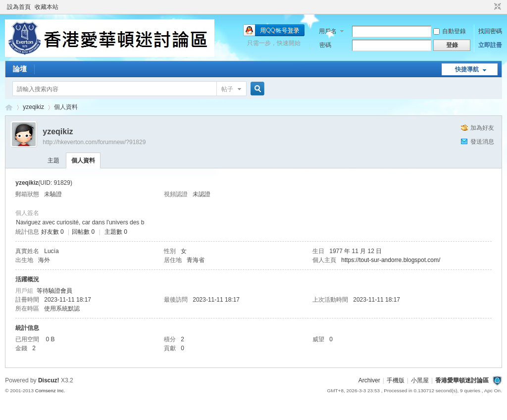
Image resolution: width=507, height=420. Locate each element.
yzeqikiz (33, 107)
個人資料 (83, 160)
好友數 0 (52, 232)
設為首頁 (19, 7)
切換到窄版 (496, 7)
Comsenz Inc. (50, 391)
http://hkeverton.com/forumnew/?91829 (94, 142)
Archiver (369, 380)
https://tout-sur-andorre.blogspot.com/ (391, 260)
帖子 (227, 89)
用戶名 (328, 31)
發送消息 (482, 142)
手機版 (396, 380)
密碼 (325, 45)
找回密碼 (490, 31)
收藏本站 (47, 7)
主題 (53, 160)
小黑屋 (420, 380)
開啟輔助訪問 (488, 7)
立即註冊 (490, 45)
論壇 (20, 69)
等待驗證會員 (54, 291)
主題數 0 (116, 232)
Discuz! (49, 380)
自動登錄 (450, 31)
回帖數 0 (83, 232)
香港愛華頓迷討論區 (9, 107)
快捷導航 (467, 69)
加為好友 (482, 128)
